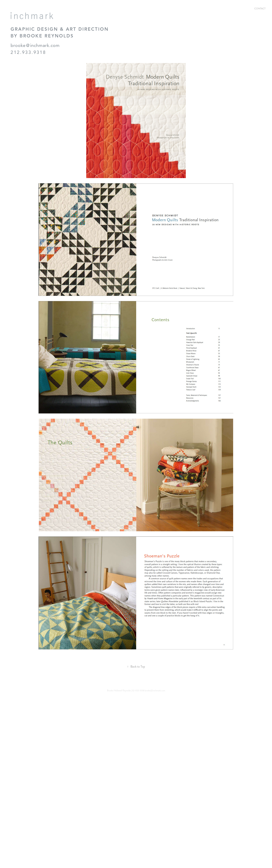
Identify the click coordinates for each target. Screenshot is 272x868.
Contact (260, 9)
